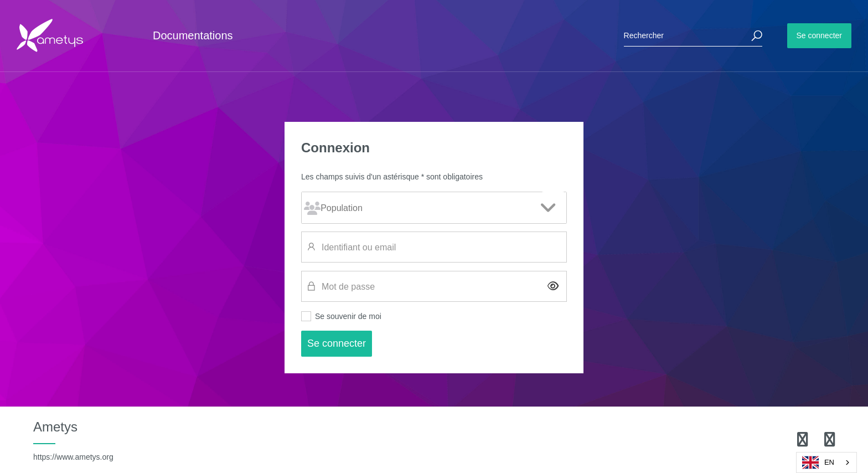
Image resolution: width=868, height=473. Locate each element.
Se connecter (820, 35)
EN (818, 462)
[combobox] (826, 462)
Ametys (73, 440)
